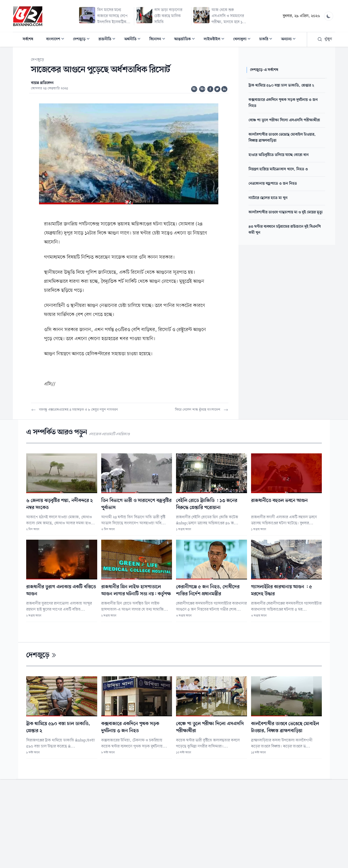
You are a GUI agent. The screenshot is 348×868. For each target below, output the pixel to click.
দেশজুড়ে (83, 40)
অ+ (203, 89)
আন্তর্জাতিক (186, 40)
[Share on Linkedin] (224, 89)
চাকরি (267, 40)
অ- (194, 89)
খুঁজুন (325, 39)
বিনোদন (159, 40)
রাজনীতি (108, 40)
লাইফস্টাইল (216, 40)
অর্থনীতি (134, 40)
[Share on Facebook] (210, 89)
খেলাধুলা (243, 40)
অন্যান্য (290, 40)
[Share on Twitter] (217, 89)
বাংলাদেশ (57, 40)
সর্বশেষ (28, 39)
